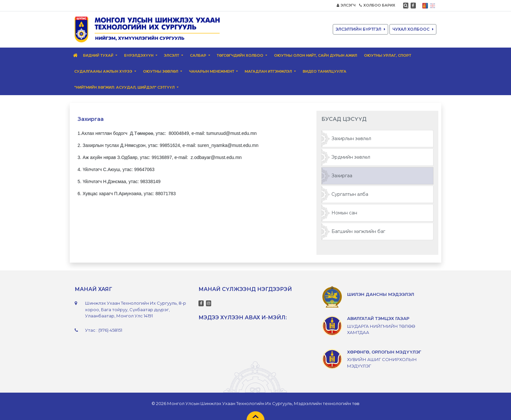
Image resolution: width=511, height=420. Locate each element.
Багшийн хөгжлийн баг (358, 231)
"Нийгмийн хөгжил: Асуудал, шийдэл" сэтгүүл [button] (125, 87)
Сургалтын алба (350, 194)
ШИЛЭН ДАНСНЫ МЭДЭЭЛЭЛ (381, 294)
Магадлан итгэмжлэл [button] (269, 71)
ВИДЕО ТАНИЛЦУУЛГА (325, 71)
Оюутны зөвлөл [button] (161, 71)
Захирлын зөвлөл (351, 138)
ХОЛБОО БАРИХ (377, 5)
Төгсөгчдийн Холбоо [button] (241, 55)
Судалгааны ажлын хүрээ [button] (104, 71)
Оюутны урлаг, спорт (388, 55)
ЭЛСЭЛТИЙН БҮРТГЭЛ (360, 29)
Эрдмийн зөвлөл (351, 157)
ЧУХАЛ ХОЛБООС (413, 29)
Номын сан (344, 213)
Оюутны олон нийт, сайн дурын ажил (316, 55)
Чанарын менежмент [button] (212, 71)
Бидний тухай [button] (99, 55)
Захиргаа (342, 176)
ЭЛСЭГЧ (346, 5)
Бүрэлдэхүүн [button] (139, 55)
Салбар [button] (199, 55)
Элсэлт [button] (172, 55)
